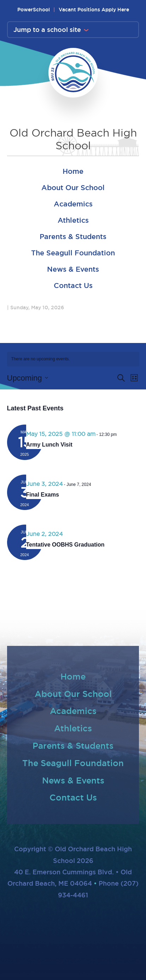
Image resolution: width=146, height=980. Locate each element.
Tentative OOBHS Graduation (65, 545)
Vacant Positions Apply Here (94, 10)
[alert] (73, 359)
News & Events (73, 269)
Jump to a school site (47, 29)
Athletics (73, 220)
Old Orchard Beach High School (73, 139)
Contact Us (73, 286)
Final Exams (43, 495)
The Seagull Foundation (73, 253)
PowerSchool (34, 10)
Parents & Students (73, 237)
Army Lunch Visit (49, 445)
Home (73, 171)
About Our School (73, 188)
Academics (73, 204)
